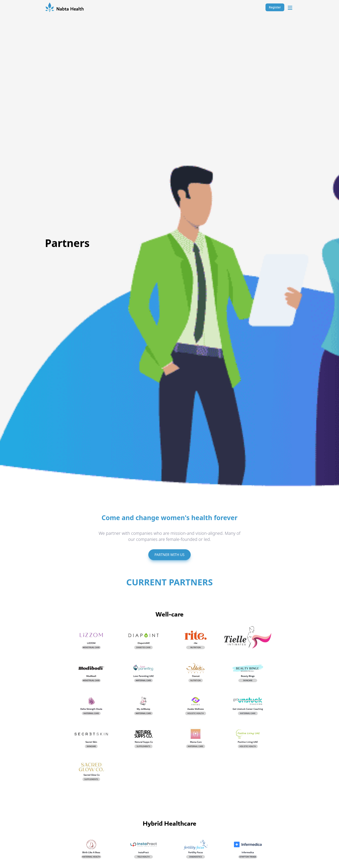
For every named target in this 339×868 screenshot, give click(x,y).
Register (275, 7)
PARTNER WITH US (170, 555)
